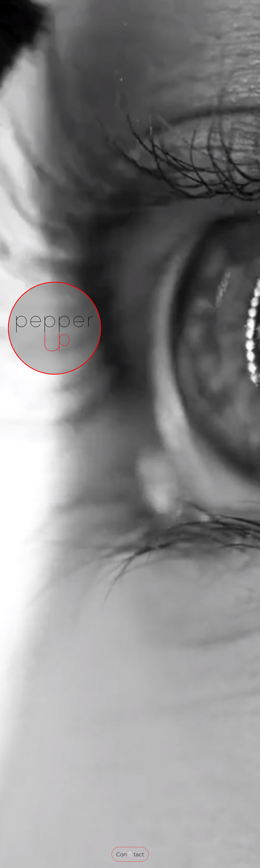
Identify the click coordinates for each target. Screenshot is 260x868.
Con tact (130, 854)
